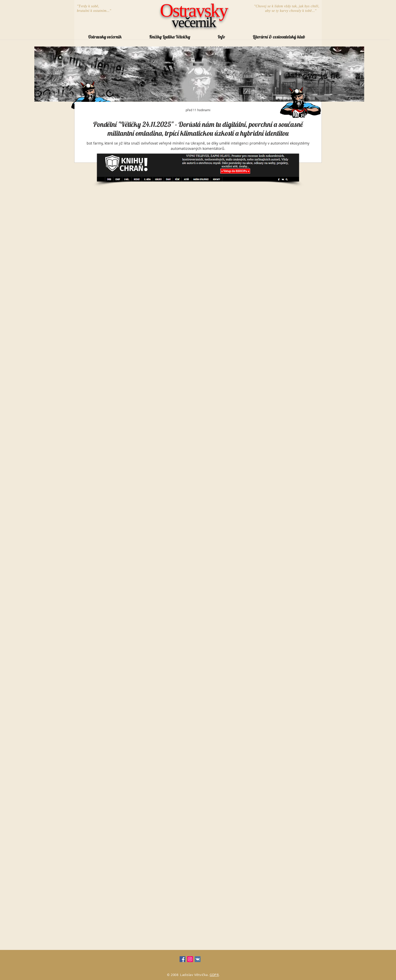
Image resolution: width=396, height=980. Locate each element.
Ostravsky (194, 10)
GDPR (214, 975)
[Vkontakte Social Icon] (198, 959)
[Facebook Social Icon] (182, 959)
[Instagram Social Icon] (190, 959)
